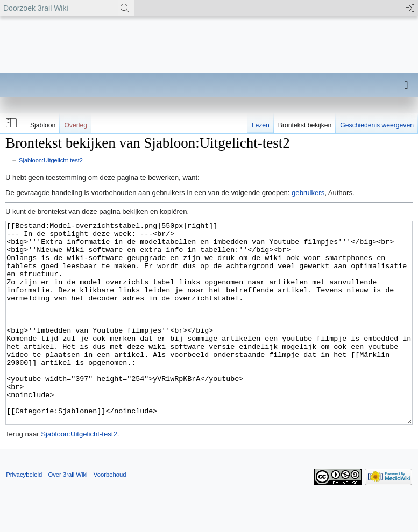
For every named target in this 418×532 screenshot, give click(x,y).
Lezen (261, 125)
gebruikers (308, 193)
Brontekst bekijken (305, 125)
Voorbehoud (110, 515)
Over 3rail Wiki (68, 515)
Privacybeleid (24, 515)
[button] (10, 123)
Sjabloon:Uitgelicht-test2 (51, 160)
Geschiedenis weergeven (377, 125)
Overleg (76, 125)
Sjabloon (43, 125)
